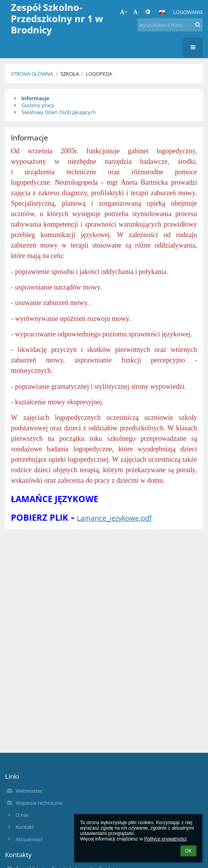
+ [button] (124, 12)
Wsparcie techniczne (39, 803)
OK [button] (188, 851)
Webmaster (29, 791)
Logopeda (99, 74)
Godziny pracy (38, 105)
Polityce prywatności (165, 839)
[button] (162, 12)
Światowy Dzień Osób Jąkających (59, 112)
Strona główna (32, 74)
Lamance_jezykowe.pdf (114, 518)
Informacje (35, 98)
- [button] (136, 12)
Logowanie (188, 12)
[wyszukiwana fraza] (170, 25)
